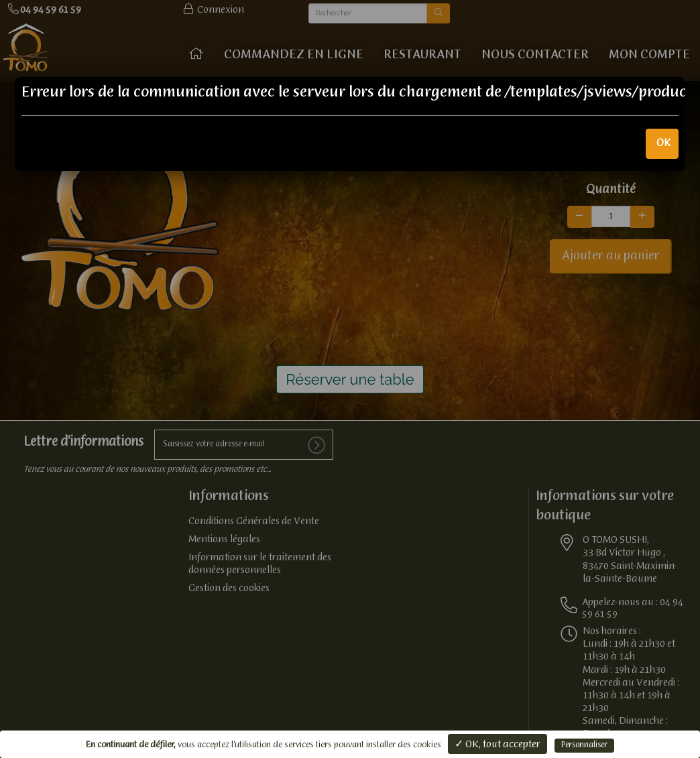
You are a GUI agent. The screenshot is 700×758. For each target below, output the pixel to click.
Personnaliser (584, 745)
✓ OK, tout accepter (498, 745)
